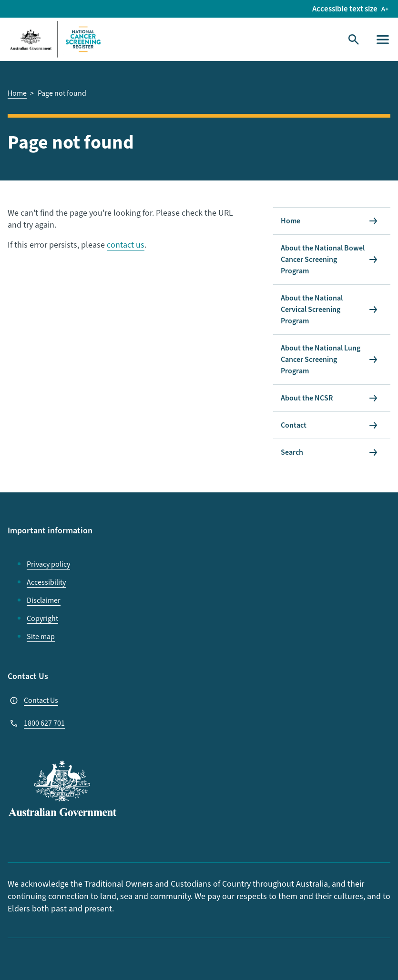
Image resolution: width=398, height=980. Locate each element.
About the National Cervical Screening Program (312, 310)
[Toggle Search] (354, 40)
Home (291, 221)
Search (292, 452)
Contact (294, 425)
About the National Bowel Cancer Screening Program (323, 260)
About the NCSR (307, 398)
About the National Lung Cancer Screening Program (321, 360)
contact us (126, 245)
